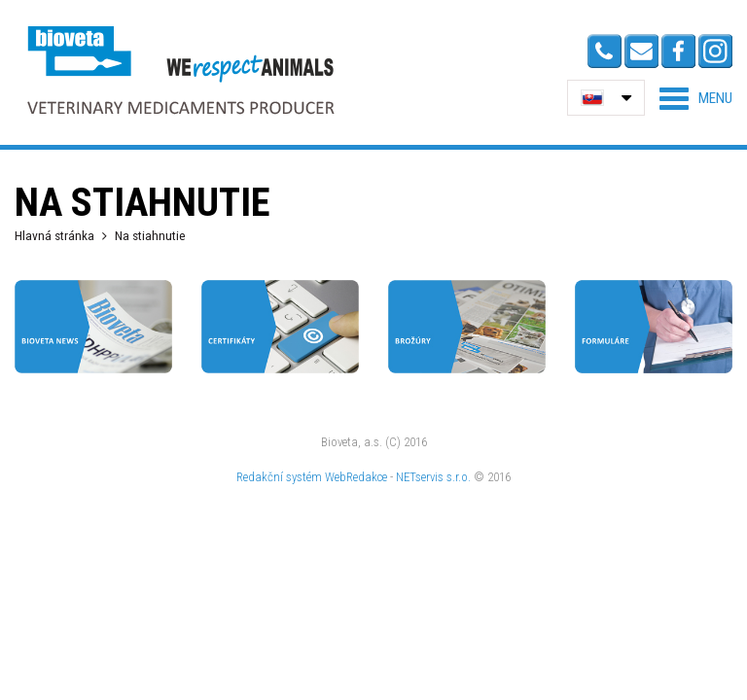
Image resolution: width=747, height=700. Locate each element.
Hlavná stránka (54, 235)
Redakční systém (279, 477)
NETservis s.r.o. (433, 477)
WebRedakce (356, 477)
